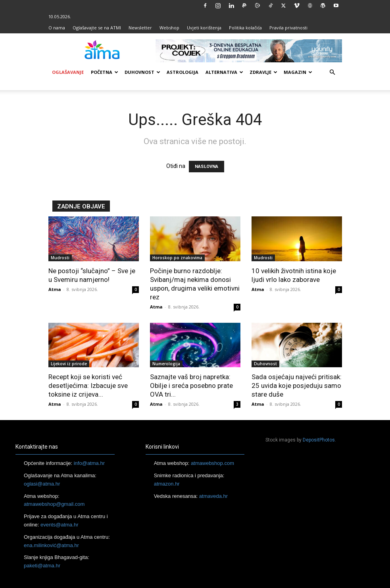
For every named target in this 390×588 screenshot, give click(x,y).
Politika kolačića (245, 28)
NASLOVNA (207, 167)
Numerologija (166, 364)
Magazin (298, 72)
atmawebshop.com (212, 463)
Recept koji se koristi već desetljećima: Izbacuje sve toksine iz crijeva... (88, 386)
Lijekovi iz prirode (69, 364)
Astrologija (183, 72)
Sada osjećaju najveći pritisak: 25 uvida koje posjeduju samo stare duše (297, 386)
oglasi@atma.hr (42, 484)
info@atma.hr (89, 463)
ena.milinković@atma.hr (51, 545)
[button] (332, 72)
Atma (55, 289)
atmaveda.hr (213, 496)
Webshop (169, 28)
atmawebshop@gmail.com (54, 504)
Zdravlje (263, 72)
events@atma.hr (60, 525)
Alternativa (224, 72)
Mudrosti (60, 258)
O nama (57, 28)
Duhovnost (142, 72)
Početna (105, 72)
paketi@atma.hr (42, 566)
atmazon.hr (167, 484)
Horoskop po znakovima (177, 258)
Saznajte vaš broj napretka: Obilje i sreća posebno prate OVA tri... (191, 386)
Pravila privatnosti (288, 28)
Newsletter (140, 28)
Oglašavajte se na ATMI (97, 28)
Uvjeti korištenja (204, 28)
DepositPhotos (319, 440)
